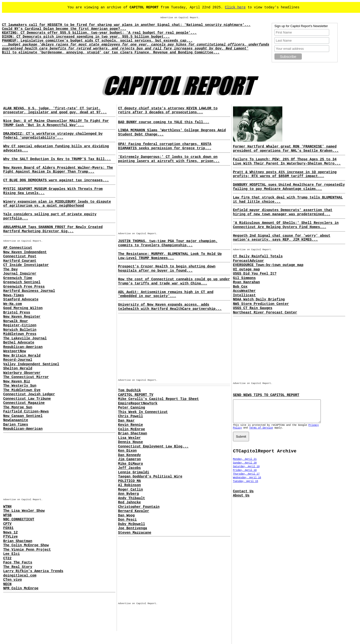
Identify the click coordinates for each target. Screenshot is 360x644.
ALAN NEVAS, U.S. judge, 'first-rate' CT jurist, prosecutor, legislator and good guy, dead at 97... (55, 110)
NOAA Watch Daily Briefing (259, 299)
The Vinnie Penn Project (27, 550)
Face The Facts (18, 562)
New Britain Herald (22, 356)
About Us (241, 500)
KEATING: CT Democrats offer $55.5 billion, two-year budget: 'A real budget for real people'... (99, 33)
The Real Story (18, 567)
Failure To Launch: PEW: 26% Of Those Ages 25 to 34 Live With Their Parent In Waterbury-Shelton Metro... (287, 161)
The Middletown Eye (22, 390)
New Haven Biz (17, 381)
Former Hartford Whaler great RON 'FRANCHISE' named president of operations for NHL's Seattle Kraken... (286, 149)
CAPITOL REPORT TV (136, 395)
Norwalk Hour (16, 321)
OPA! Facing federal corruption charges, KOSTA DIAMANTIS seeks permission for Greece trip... (165, 146)
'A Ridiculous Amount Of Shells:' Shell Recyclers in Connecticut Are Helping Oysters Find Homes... (286, 225)
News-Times (14, 295)
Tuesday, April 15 (246, 486)
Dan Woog (126, 515)
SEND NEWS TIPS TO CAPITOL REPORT (266, 395)
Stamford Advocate (21, 299)
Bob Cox (240, 287)
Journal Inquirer (20, 274)
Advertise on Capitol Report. (180, 18)
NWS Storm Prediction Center (261, 304)
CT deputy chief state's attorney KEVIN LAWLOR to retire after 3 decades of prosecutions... (168, 110)
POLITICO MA (129, 481)
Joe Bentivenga (133, 528)
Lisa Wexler (129, 438)
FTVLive (10, 537)
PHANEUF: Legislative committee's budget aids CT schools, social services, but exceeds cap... (97, 41)
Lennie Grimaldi (134, 472)
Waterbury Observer (22, 373)
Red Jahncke (129, 502)
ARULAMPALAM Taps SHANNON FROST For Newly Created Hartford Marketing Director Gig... (53, 229)
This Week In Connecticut (143, 412)
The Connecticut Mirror (26, 377)
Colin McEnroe (132, 429)
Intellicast (244, 295)
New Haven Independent (25, 252)
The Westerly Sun (20, 386)
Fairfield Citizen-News (26, 412)
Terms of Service (261, 432)
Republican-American (23, 347)
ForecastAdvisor (249, 261)
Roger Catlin (131, 490)
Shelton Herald (18, 368)
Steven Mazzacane (135, 533)
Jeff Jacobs (129, 468)
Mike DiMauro (131, 464)
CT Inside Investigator (26, 265)
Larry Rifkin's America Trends (33, 571)
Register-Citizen (20, 325)
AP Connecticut (18, 248)
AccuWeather (244, 291)
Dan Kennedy (129, 455)
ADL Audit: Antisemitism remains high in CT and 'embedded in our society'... (166, 294)
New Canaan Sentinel (23, 416)
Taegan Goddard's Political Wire (150, 477)
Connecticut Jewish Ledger (29, 394)
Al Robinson (129, 485)
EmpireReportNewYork (138, 403)
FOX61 (8, 528)
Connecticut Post (20, 256)
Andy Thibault (132, 498)
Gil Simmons (244, 278)
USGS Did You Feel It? (255, 274)
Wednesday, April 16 (247, 482)
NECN (7, 584)
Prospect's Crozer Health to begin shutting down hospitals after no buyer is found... (167, 269)
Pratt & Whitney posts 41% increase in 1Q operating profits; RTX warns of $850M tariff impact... (285, 174)
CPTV (7, 524)
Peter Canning (132, 408)
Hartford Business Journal (29, 291)
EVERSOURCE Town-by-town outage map (268, 265)
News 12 (10, 532)
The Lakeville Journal (25, 338)
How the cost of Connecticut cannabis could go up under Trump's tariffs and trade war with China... (174, 281)
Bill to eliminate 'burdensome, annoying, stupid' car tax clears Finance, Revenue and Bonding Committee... (111, 52)
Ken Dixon (127, 451)
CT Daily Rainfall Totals (258, 256)
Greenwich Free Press (24, 287)
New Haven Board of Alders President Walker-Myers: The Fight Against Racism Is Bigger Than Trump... (58, 170)
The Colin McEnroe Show (26, 545)
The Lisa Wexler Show (24, 511)
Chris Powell (131, 416)
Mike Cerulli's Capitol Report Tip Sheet (159, 399)
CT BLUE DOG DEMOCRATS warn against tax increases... (56, 180)
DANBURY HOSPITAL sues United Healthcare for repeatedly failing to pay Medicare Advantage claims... (289, 187)
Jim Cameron (129, 459)
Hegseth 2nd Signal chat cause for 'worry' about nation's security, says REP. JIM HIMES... (282, 238)
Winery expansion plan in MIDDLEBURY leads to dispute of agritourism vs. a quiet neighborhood (57, 204)
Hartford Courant (20, 261)
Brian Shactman (18, 541)
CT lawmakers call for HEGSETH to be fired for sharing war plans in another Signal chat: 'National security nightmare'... (126, 25)
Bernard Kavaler (134, 511)
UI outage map (246, 269)
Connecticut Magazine (24, 403)
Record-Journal (18, 360)
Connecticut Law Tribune (27, 399)
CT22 (7, 558)
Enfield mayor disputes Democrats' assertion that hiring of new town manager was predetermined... (283, 212)
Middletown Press (20, 334)
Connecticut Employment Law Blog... (153, 446)
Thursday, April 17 (246, 478)
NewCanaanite (16, 420)
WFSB (7, 515)
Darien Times (16, 425)
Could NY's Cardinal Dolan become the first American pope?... (64, 29)
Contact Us (243, 496)
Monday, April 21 (245, 464)
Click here (235, 7)
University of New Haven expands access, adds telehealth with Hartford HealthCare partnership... (170, 307)
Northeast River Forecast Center (265, 313)
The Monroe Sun (18, 407)
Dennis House (131, 442)
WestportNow (15, 351)
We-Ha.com (13, 304)
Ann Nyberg (128, 494)
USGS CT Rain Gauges (253, 308)
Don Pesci (127, 520)
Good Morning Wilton (23, 308)
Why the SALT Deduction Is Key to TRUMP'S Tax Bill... (57, 159)
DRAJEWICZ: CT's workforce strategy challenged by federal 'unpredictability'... (53, 136)
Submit (241, 441)
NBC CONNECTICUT (19, 519)
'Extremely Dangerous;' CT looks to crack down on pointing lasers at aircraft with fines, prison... (169, 159)
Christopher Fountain (139, 507)
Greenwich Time (18, 278)
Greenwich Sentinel (22, 282)
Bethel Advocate (19, 343)
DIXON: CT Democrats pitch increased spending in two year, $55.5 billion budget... (86, 37)
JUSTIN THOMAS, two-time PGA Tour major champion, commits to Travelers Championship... (168, 243)
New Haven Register (22, 317)
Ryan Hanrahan (246, 282)
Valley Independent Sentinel (31, 364)
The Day (10, 269)
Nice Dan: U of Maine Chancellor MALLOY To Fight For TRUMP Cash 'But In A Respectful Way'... (56, 123)
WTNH (7, 507)
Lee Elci (11, 554)
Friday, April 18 (245, 475)
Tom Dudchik (129, 390)
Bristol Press (17, 313)
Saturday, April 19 (246, 471)
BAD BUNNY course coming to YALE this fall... (164, 122)
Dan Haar (126, 421)
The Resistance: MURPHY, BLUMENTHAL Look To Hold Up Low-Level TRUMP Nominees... (170, 256)
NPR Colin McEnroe (21, 588)
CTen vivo (13, 580)
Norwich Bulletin (20, 330)
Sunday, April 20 (245, 467)
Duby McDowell (132, 524)
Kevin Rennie (131, 425)
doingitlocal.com (20, 576)
